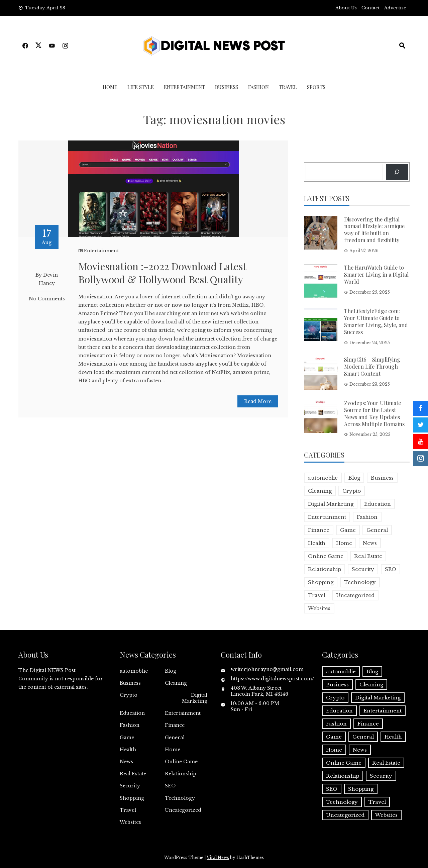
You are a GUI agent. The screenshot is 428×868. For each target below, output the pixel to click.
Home (110, 87)
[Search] (397, 172)
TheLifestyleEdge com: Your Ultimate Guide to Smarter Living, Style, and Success (376, 321)
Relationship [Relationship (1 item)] (325, 569)
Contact (370, 8)
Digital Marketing (195, 698)
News (126, 762)
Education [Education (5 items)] (378, 504)
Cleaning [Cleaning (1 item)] (320, 491)
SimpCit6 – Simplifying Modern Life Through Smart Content (372, 366)
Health (128, 750)
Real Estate (133, 774)
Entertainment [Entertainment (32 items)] (327, 517)
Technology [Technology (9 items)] (360, 582)
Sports (316, 87)
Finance (175, 725)
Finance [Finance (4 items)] (319, 530)
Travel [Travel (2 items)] (317, 595)
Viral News (218, 857)
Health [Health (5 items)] (317, 543)
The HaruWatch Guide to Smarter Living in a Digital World (376, 274)
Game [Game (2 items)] (348, 530)
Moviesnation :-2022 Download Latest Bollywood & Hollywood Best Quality (162, 273)
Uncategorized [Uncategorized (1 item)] (355, 595)
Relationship (181, 774)
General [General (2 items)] (377, 530)
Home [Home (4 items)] (344, 543)
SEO (170, 786)
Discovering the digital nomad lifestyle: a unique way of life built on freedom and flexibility (374, 230)
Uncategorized (183, 810)
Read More (258, 401)
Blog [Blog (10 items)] (354, 478)
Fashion (258, 87)
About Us (346, 8)
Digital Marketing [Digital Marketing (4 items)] (331, 504)
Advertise (395, 8)
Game (127, 738)
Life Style (141, 87)
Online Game (181, 762)
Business (227, 87)
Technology (180, 798)
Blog (171, 671)
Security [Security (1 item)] (363, 569)
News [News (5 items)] (370, 543)
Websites (130, 822)
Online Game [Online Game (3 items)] (326, 556)
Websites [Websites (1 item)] (319, 608)
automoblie (134, 671)
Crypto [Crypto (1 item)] (352, 491)
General (175, 738)
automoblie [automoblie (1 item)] (323, 478)
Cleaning (176, 683)
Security (130, 786)
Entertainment (184, 87)
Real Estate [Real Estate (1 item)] (368, 556)
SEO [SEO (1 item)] (391, 569)
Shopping (132, 798)
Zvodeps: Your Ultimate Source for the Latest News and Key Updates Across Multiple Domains (374, 413)
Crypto (129, 695)
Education (132, 713)
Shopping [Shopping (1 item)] (321, 582)
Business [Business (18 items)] (382, 478)
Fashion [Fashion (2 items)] (367, 517)
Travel (288, 87)
